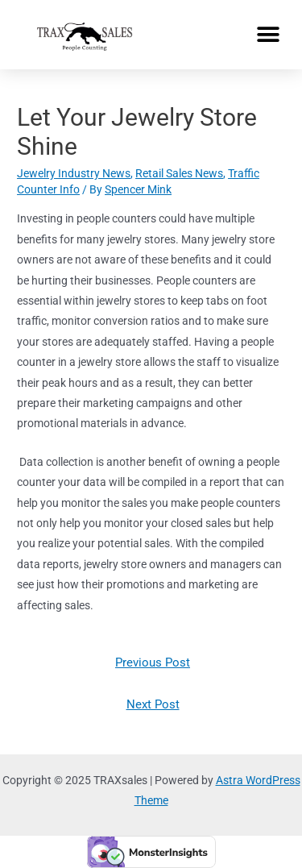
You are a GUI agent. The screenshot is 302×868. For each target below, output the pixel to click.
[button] (268, 34)
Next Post (153, 704)
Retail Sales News (179, 173)
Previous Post (153, 662)
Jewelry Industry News (74, 173)
